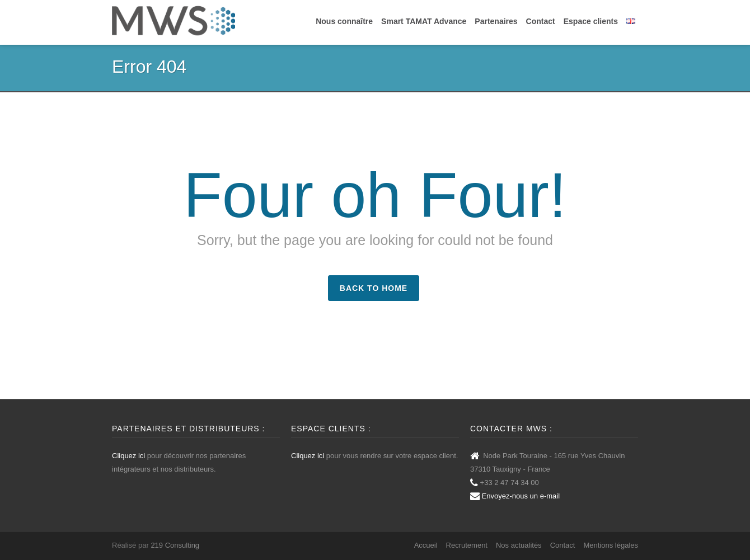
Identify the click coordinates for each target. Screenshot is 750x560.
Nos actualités (519, 545)
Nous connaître (344, 21)
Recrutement (467, 545)
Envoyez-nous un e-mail (521, 496)
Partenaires (496, 21)
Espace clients (591, 21)
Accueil (426, 545)
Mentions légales (611, 545)
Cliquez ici (128, 456)
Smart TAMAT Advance (424, 21)
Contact (541, 21)
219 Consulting (175, 545)
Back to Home (374, 288)
